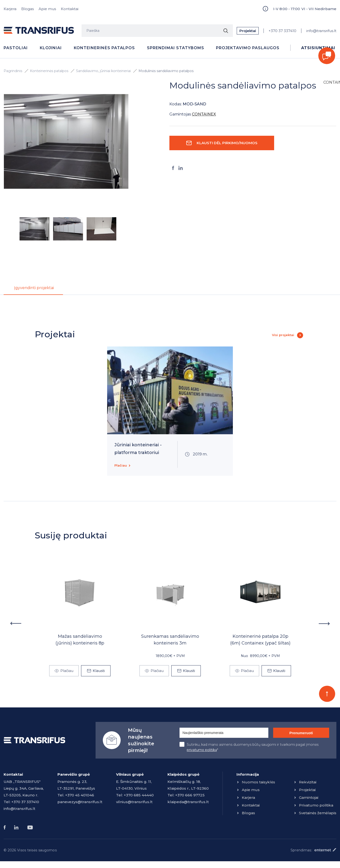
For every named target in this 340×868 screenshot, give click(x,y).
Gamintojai (309, 799)
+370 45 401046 (80, 797)
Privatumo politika (316, 807)
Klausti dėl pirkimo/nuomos (227, 143)
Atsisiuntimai (318, 48)
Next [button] (324, 625)
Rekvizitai (308, 783)
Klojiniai (51, 48)
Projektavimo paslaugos (248, 48)
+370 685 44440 (139, 797)
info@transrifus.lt (321, 31)
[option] (66, 142)
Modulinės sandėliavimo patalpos (166, 71)
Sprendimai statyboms (175, 48)
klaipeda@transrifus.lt (188, 803)
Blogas (28, 9)
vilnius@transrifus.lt (134, 803)
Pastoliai (16, 48)
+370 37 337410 (282, 31)
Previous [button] (16, 625)
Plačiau (121, 467)
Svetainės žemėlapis (318, 814)
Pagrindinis (13, 71)
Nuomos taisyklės (258, 783)
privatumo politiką (202, 752)
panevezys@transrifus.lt (80, 803)
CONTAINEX (330, 82)
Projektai (248, 31)
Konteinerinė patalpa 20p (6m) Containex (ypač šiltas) (260, 641)
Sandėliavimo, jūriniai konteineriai (103, 71)
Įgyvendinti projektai (41, 288)
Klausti (99, 672)
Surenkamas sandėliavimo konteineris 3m (170, 641)
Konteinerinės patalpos (104, 48)
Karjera (10, 9)
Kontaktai (70, 9)
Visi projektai (283, 336)
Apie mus (47, 9)
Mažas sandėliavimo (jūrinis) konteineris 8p (80, 641)
